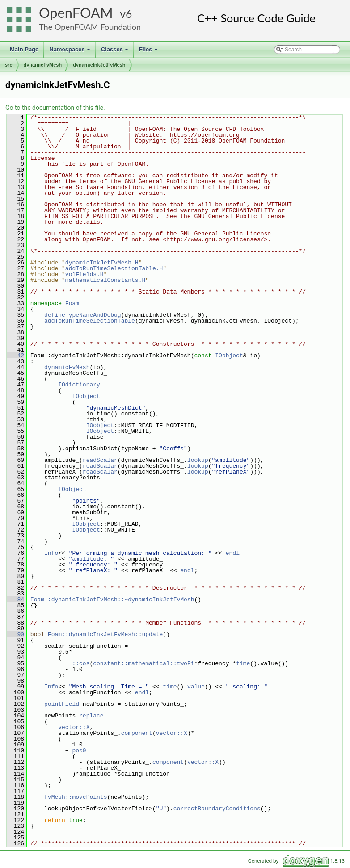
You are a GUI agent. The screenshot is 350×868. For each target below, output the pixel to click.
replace (91, 716)
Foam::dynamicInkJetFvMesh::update (105, 634)
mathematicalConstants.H (105, 280)
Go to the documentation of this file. (55, 108)
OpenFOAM (76, 13)
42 (15, 356)
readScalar (100, 460)
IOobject (229, 356)
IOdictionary (79, 385)
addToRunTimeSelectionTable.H (114, 268)
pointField (62, 704)
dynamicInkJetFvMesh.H (102, 263)
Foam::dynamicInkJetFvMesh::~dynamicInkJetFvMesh (112, 600)
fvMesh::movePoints (76, 797)
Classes (115, 52)
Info (51, 553)
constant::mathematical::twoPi (143, 663)
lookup (198, 460)
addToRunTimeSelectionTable (90, 321)
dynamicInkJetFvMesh (99, 65)
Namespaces (70, 52)
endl (233, 553)
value (196, 687)
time (243, 663)
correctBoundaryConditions (217, 809)
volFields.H (84, 274)
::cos (81, 663)
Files (149, 52)
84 (15, 600)
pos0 (79, 751)
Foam (72, 303)
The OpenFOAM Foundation (90, 27)
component (137, 733)
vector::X (74, 727)
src (9, 65)
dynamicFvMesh (43, 65)
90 (15, 634)
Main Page (24, 49)
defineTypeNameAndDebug (83, 315)
